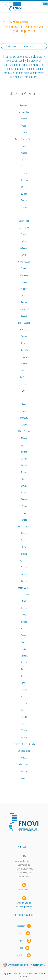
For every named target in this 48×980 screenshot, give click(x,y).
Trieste (24, 717)
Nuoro (24, 479)
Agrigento (24, 105)
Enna (24, 296)
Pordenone (24, 561)
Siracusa (24, 656)
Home (4, 22)
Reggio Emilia (24, 595)
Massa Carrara (24, 431)
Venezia (24, 737)
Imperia (24, 357)
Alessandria (24, 112)
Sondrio (24, 663)
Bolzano (24, 194)
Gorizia (24, 343)
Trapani (24, 697)
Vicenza (24, 771)
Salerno (24, 629)
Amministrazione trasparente (18, 965)
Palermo (24, 499)
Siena (24, 649)
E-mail (21, 948)
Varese (24, 730)
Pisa (24, 547)
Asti (24, 146)
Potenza (24, 567)
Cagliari (24, 214)
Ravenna (24, 581)
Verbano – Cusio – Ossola (24, 744)
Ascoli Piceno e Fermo (24, 139)
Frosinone (24, 330)
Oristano (24, 486)
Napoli (24, 466)
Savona (24, 642)
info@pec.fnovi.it (26, 907)
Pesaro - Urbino (24, 527)
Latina (24, 384)
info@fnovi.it (27, 903)
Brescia (24, 200)
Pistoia (24, 554)
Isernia (24, 364)
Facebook (22, 926)
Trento (24, 703)
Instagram (24, 940)
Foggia (24, 316)
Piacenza (24, 540)
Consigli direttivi (11, 46)
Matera (24, 438)
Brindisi (24, 207)
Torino (24, 690)
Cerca (17, 4)
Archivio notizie (28, 46)
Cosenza (24, 268)
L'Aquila (24, 370)
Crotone (24, 282)
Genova (24, 336)
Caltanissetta (24, 221)
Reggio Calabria (24, 588)
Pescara (24, 533)
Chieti (24, 255)
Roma (24, 615)
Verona (24, 758)
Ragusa (24, 574)
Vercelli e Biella (24, 751)
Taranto (24, 669)
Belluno (24, 167)
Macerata (24, 418)
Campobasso (24, 228)
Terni (24, 683)
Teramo (24, 676)
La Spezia (24, 377)
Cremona (24, 275)
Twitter (24, 933)
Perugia (24, 520)
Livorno (24, 398)
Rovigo (24, 622)
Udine (24, 724)
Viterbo (24, 778)
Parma (24, 506)
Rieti (24, 601)
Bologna (24, 187)
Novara (24, 472)
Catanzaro (24, 248)
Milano (24, 452)
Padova (24, 493)
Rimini (24, 608)
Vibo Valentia (24, 764)
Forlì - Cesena (24, 323)
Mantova (24, 425)
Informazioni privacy (38, 965)
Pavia (24, 513)
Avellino (24, 153)
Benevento (24, 173)
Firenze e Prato (24, 309)
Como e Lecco (24, 262)
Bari (24, 160)
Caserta (24, 234)
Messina (24, 445)
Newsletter (24, 955)
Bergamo (24, 180)
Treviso (24, 710)
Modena (24, 459)
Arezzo (24, 132)
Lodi (24, 404)
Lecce (24, 391)
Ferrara (24, 302)
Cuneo (24, 289)
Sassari (24, 635)
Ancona (24, 119)
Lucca (24, 411)
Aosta (24, 126)
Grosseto (24, 350)
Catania (24, 241)
